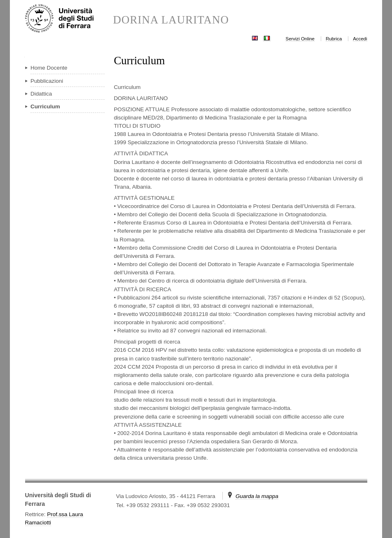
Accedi (360, 39)
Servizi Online (300, 39)
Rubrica (334, 39)
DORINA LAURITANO (171, 20)
